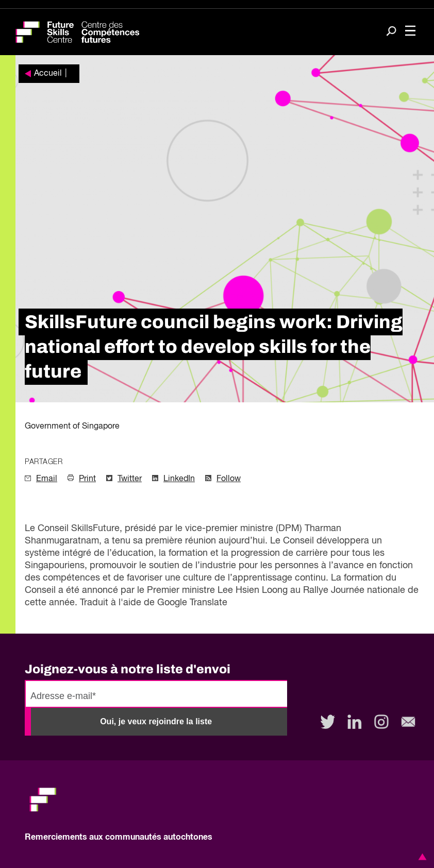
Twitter (130, 479)
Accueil (48, 74)
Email (47, 479)
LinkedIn (179, 479)
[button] (421, 857)
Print (87, 479)
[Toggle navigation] (410, 32)
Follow (229, 479)
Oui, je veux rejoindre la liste (156, 721)
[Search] (391, 32)
